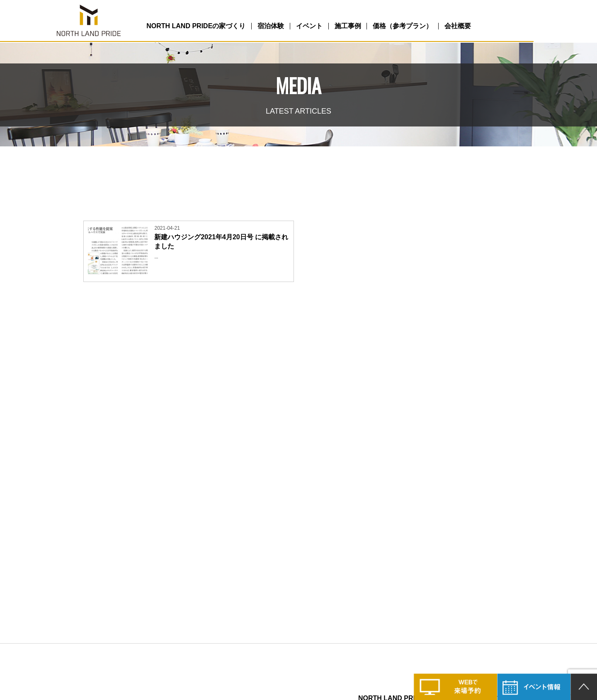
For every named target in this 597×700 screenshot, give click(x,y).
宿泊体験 (297, 26)
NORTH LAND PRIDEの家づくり (216, 26)
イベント (343, 26)
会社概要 (512, 26)
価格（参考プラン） (450, 26)
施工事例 (388, 26)
